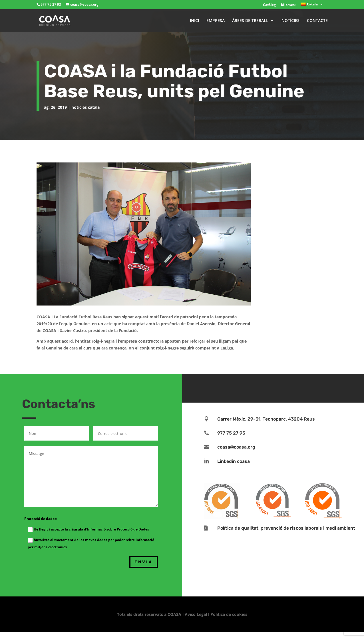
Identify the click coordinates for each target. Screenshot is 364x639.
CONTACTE (317, 21)
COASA (175, 614)
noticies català (86, 107)
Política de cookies (229, 614)
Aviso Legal (196, 614)
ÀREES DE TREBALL (250, 21)
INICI (194, 21)
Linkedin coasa (234, 461)
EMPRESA (216, 21)
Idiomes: (288, 5)
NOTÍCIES (290, 21)
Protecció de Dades (132, 529)
